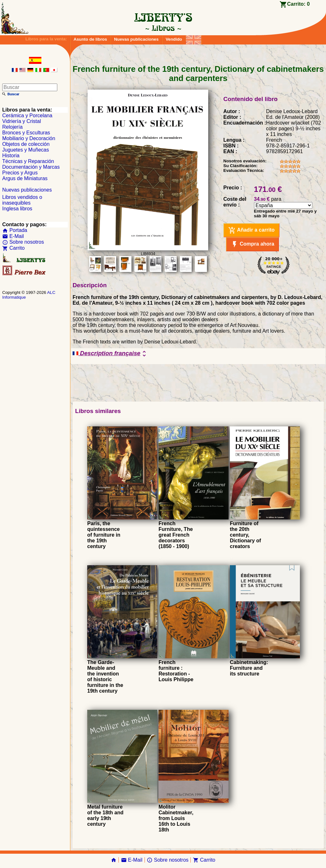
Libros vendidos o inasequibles (22, 200)
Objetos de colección (26, 144)
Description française (110, 354)
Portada (15, 230)
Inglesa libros (17, 209)
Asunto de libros (90, 39)
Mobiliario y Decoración (29, 138)
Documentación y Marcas (31, 167)
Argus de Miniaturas (25, 178)
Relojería (12, 127)
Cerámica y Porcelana (27, 115)
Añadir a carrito (252, 230)
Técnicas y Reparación (28, 161)
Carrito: (298, 4)
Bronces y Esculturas (26, 133)
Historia (11, 156)
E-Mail (13, 236)
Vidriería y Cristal (22, 121)
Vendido (174, 39)
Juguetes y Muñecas (26, 150)
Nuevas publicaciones (136, 39)
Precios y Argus (20, 173)
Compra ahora (253, 244)
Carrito (13, 248)
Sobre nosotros (23, 242)
